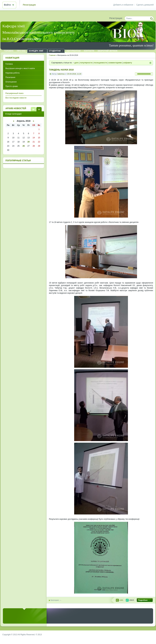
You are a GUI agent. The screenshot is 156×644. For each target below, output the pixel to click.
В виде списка (33, 109)
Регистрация (29, 5)
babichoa (61, 74)
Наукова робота (12, 73)
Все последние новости (16, 98)
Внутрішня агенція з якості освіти (20, 68)
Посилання (10, 77)
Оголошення (11, 82)
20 (28, 142)
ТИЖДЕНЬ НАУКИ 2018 (61, 70)
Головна (9, 64)
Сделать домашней (145, 5)
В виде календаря (39, 109)
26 (24, 146)
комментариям (115, 63)
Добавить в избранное (123, 5)
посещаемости (100, 63)
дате (76, 63)
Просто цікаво (12, 86)
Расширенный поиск (14, 93)
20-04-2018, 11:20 (74, 74)
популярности (86, 63)
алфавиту (128, 63)
